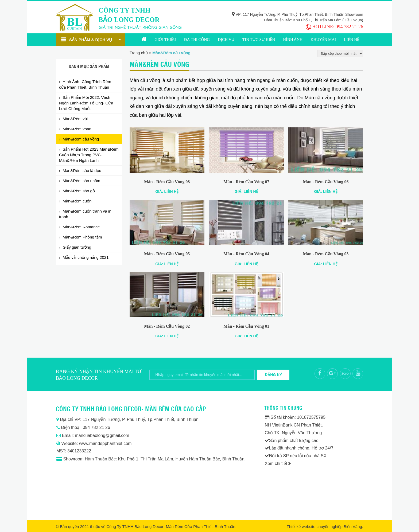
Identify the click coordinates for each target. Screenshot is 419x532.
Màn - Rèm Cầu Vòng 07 (247, 182)
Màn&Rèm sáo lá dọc (81, 171)
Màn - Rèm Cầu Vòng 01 (247, 326)
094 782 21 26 (350, 27)
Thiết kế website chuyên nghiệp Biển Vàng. (325, 527)
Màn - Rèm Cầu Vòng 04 (247, 254)
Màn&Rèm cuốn (76, 201)
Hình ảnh (293, 40)
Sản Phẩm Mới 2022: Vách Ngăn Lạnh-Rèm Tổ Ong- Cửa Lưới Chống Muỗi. (86, 103)
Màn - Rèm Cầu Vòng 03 (326, 254)
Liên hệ (352, 40)
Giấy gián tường (76, 247)
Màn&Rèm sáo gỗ (78, 191)
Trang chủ (144, 40)
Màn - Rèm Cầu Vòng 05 (167, 254)
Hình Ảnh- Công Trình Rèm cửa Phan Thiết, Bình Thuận (85, 84)
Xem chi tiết (278, 463)
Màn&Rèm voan (76, 129)
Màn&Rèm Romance (81, 227)
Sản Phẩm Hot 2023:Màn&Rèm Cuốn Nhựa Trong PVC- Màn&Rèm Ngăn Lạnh (89, 155)
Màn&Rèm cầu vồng (80, 139)
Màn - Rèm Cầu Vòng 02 (167, 326)
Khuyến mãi (323, 40)
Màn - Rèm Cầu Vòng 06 (326, 182)
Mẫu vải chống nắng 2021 (85, 257)
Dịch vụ (226, 40)
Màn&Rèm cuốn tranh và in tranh (85, 214)
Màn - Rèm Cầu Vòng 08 (167, 182)
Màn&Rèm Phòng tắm (82, 237)
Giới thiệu (165, 40)
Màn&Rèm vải (75, 119)
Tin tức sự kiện (259, 40)
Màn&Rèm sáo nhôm (81, 181)
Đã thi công (197, 40)
